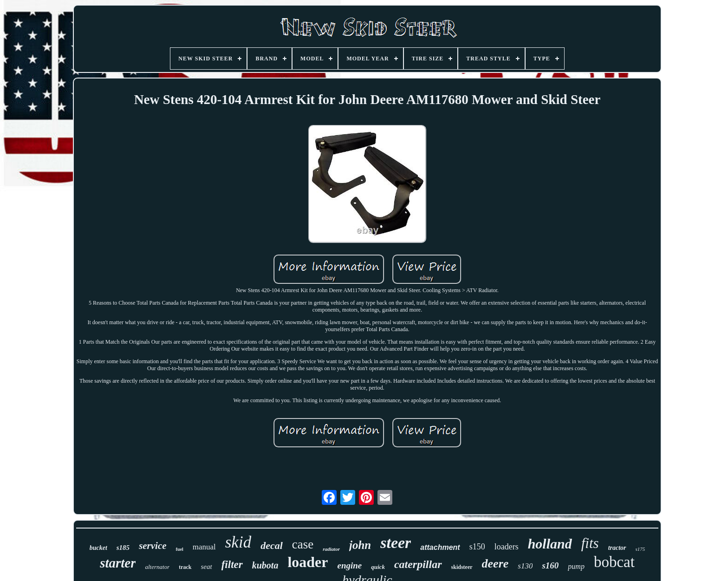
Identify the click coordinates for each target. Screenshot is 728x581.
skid (238, 542)
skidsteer (462, 567)
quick (378, 567)
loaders (507, 547)
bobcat (614, 562)
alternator (157, 567)
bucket (98, 548)
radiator (331, 549)
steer (396, 543)
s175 (640, 549)
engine (349, 565)
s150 (477, 547)
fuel (180, 549)
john (360, 545)
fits (590, 543)
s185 (123, 548)
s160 (550, 565)
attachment (440, 547)
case (303, 544)
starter (118, 563)
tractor (617, 548)
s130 (525, 566)
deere (495, 564)
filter (232, 565)
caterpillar (418, 564)
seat (207, 567)
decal (272, 545)
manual (204, 547)
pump (576, 566)
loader (308, 562)
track (185, 567)
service (153, 546)
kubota (265, 565)
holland (550, 544)
